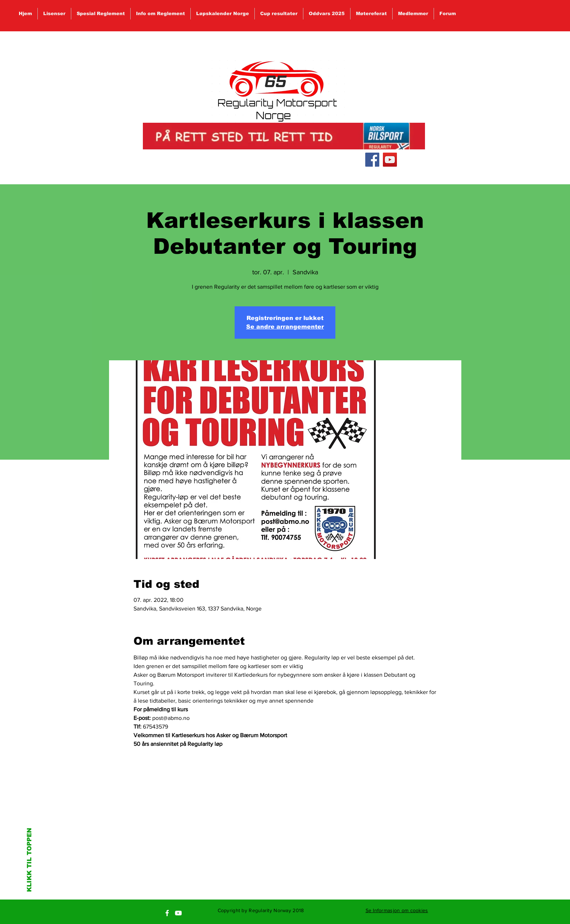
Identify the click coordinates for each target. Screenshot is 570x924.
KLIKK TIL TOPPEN (29, 860)
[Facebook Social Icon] (372, 160)
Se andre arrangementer (285, 327)
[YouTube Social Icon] (390, 160)
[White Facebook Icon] (167, 913)
